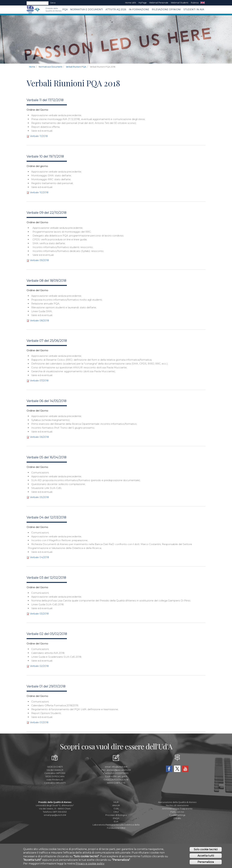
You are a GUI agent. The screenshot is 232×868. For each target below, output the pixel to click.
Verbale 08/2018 (39, 320)
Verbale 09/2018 (39, 260)
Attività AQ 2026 (116, 10)
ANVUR (116, 805)
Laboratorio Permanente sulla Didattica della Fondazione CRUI (116, 826)
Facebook (169, 769)
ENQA (116, 818)
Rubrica (195, 3)
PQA (65, 10)
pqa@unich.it (58, 815)
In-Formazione (139, 10)
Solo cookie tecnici (206, 849)
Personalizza (206, 862)
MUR (116, 802)
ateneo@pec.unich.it (119, 770)
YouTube (185, 769)
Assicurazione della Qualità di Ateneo (177, 802)
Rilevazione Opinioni (166, 10)
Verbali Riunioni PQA (76, 67)
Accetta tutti (206, 856)
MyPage (143, 3)
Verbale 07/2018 (39, 381)
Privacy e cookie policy (90, 864)
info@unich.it (119, 767)
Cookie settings (177, 815)
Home (32, 67)
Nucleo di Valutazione (177, 805)
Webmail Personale (159, 3)
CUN (116, 809)
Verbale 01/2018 (39, 722)
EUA (116, 821)
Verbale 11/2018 (39, 136)
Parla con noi (177, 812)
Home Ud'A (131, 3)
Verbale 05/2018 (39, 497)
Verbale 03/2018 (39, 614)
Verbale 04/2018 (39, 557)
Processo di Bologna (116, 815)
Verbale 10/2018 (39, 192)
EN (203, 3)
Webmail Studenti (180, 3)
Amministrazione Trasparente (177, 809)
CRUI (116, 812)
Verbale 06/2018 (39, 437)
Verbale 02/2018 (39, 666)
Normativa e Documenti (87, 10)
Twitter (177, 769)
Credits (177, 818)
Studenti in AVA (194, 10)
